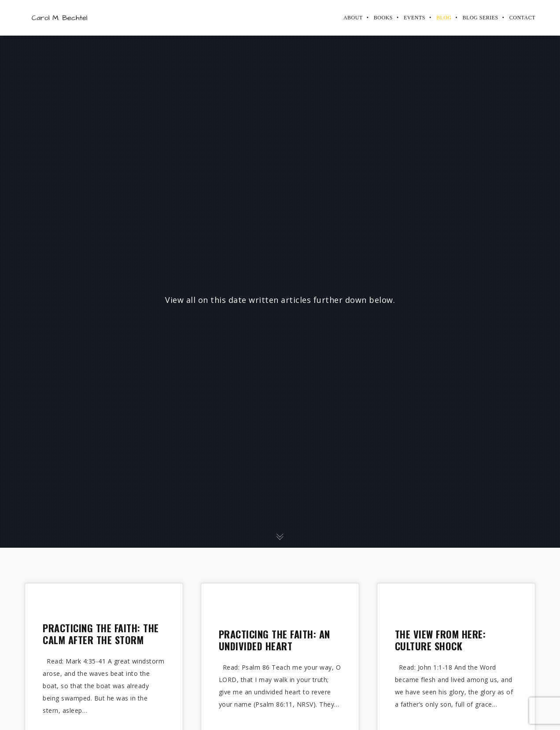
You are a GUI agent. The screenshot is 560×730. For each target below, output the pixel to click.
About (353, 18)
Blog (444, 18)
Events (414, 18)
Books (383, 18)
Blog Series (481, 18)
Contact (522, 18)
